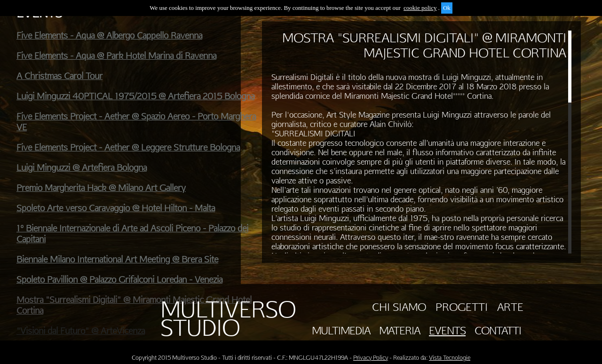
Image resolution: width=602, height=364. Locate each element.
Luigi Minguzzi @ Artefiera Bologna (82, 168)
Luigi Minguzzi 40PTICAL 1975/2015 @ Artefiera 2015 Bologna (135, 96)
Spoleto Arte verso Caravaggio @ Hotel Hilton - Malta (116, 208)
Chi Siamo (399, 307)
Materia (400, 331)
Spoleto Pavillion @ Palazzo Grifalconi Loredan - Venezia (119, 280)
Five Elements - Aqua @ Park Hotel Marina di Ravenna (116, 56)
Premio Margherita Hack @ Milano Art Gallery (101, 188)
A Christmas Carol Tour (59, 76)
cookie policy (420, 8)
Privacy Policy (371, 358)
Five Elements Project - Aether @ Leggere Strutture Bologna (128, 147)
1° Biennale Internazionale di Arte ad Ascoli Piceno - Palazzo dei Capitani (132, 234)
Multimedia (341, 331)
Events (447, 331)
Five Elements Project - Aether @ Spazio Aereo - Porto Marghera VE (136, 122)
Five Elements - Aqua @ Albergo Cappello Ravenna (109, 36)
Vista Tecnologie (450, 358)
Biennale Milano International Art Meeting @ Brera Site (117, 259)
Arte (510, 307)
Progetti (462, 307)
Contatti (498, 331)
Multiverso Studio (228, 319)
